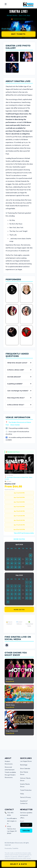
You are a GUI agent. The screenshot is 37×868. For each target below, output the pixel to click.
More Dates (19, 610)
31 (8, 602)
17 (27, 559)
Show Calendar (25, 768)
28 (15, 567)
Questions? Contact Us (24, 802)
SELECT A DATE (18, 864)
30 (30, 598)
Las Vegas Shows (26, 761)
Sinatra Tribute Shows (25, 785)
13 (12, 559)
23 (30, 594)
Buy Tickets (18, 34)
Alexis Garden (15, 425)
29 (19, 567)
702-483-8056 (10, 814)
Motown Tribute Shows (25, 779)
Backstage (24, 765)
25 (30, 563)
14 (15, 559)
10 (8, 590)
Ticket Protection (26, 790)
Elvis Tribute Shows (24, 773)
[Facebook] (7, 645)
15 (19, 559)
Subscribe (26, 831)
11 (30, 555)
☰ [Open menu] (6, 4)
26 (8, 567)
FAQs (22, 794)
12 (8, 559)
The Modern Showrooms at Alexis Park (17, 477)
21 (15, 563)
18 (31, 559)
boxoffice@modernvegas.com (12, 821)
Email (22, 821)
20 (12, 563)
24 (27, 563)
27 (12, 567)
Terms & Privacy (26, 797)
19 (8, 563)
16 (30, 590)
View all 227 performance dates (24, 533)
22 (19, 563)
